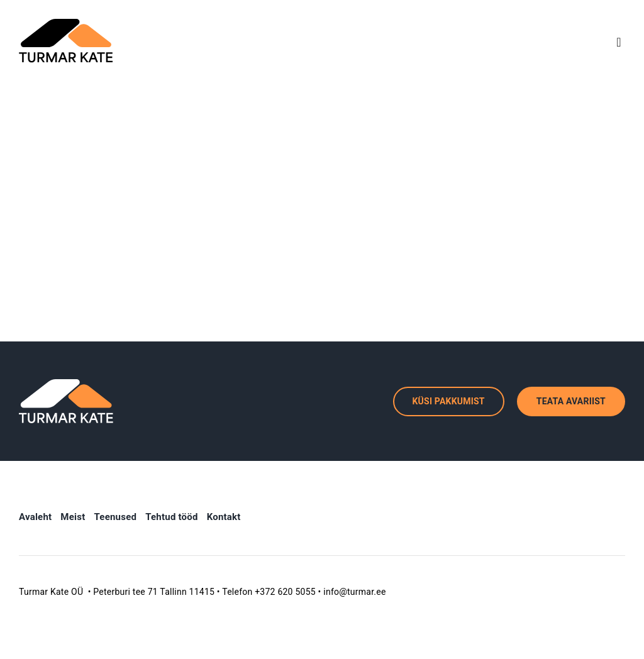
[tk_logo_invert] (66, 384)
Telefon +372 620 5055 (269, 592)
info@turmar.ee (354, 592)
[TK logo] (66, 24)
